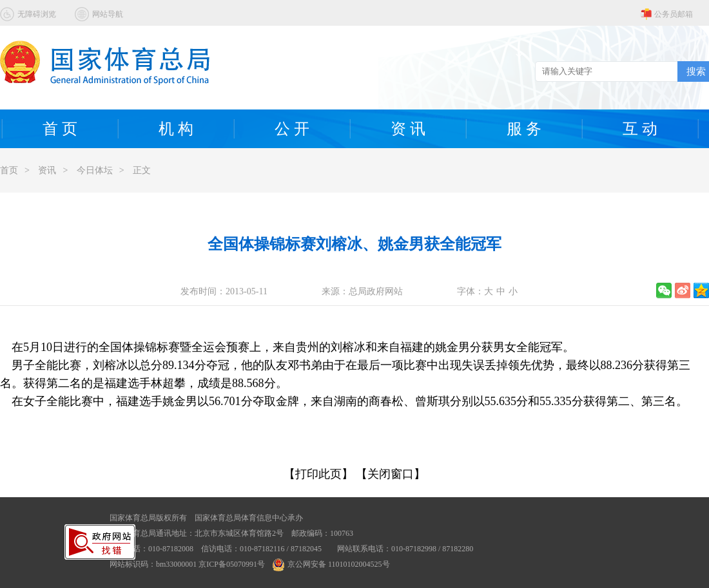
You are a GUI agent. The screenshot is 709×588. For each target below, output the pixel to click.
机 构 (176, 129)
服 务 (524, 129)
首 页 (60, 129)
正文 (142, 170)
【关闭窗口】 (391, 474)
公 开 (292, 129)
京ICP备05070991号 (232, 564)
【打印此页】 (318, 474)
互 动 (640, 129)
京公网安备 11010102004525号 (331, 564)
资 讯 (408, 129)
